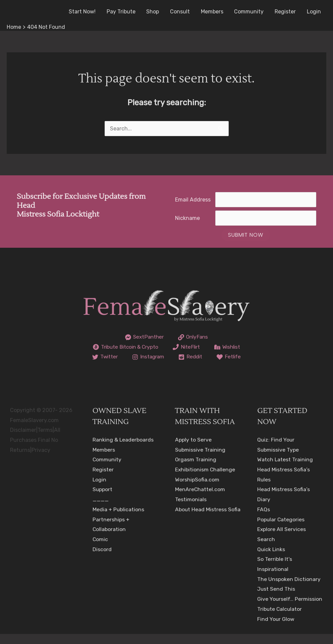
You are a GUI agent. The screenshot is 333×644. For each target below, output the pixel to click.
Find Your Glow (276, 629)
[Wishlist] (122, 357)
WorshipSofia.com (197, 489)
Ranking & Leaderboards (123, 450)
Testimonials (191, 509)
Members (213, 12)
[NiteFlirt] (208, 347)
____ (101, 509)
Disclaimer (23, 440)
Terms (45, 440)
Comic (100, 549)
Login (314, 12)
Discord (102, 559)
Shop (154, 12)
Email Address (193, 200)
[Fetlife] (186, 367)
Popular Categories (281, 529)
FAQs (264, 519)
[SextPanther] (144, 337)
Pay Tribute (122, 12)
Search (266, 549)
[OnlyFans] (194, 337)
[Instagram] (208, 357)
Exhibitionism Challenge (205, 480)
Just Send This (276, 599)
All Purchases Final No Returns (35, 450)
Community (249, 12)
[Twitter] (163, 357)
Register (286, 12)
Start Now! (84, 12)
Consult (181, 12)
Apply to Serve (193, 450)
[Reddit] (147, 367)
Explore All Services (282, 539)
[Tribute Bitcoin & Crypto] (145, 347)
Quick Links (271, 559)
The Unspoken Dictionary (289, 589)
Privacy (41, 460)
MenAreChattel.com (200, 499)
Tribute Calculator (280, 619)
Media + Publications (119, 519)
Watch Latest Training (285, 470)
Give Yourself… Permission (290, 609)
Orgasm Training (196, 470)
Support (103, 499)
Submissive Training (200, 459)
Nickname (187, 218)
